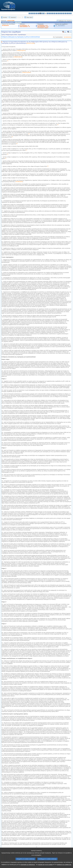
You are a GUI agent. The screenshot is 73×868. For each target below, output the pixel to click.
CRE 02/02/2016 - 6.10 (43, 27)
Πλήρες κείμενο (29, 17)
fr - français (44, 13)
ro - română (64, 13)
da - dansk (35, 13)
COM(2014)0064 (26, 72)
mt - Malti (56, 13)
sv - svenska (71, 13)
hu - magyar (55, 13)
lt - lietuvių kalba (53, 13)
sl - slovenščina (67, 13)
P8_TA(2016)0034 (60, 25)
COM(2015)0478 (21, 51)
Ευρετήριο (5, 17)
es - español (31, 13)
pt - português (62, 13)
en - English (42, 13)
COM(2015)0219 (18, 57)
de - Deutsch (37, 13)
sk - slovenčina (65, 13)
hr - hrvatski (47, 13)
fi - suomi (69, 13)
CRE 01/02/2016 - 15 (25, 27)
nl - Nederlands (58, 13)
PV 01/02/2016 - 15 (24, 25)
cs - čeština (33, 13)
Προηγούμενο (13, 17)
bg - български (29, 13)
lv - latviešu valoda (51, 13)
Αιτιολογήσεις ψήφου (43, 28)
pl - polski (60, 13)
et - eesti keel (38, 13)
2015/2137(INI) (11, 21)
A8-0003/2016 (5, 25)
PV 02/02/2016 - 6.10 (42, 25)
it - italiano (49, 13)
